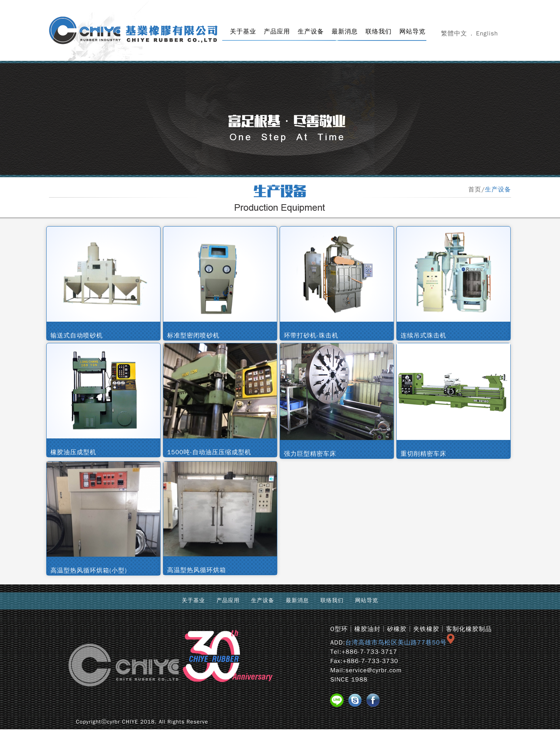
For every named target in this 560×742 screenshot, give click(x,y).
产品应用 (277, 32)
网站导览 (412, 32)
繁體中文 (454, 34)
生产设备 (311, 32)
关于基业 (243, 32)
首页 (475, 190)
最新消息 (345, 32)
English (487, 34)
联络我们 (379, 32)
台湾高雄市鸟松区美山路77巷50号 (400, 643)
